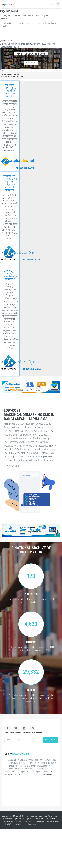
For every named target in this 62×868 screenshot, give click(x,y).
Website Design (37, 819)
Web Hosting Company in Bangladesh (23, 824)
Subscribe (50, 740)
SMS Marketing (46, 431)
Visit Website (13, 466)
